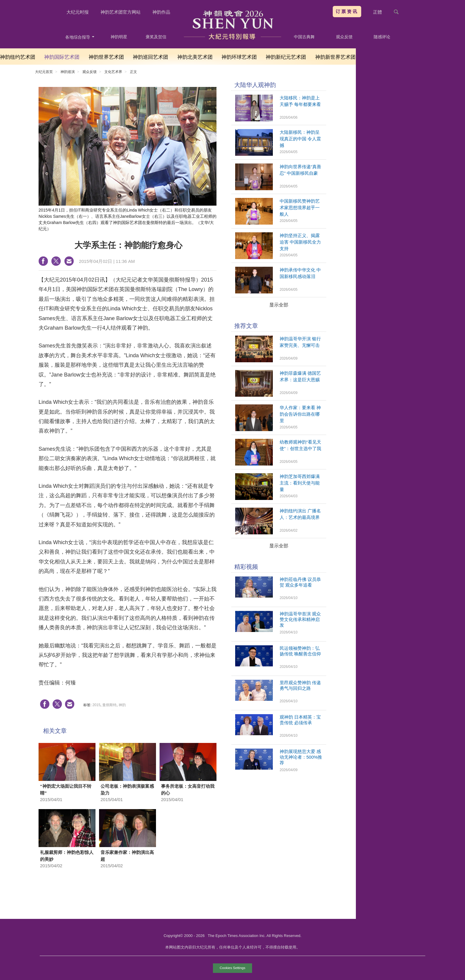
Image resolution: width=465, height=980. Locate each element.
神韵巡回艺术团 (151, 57)
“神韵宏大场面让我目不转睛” (66, 790)
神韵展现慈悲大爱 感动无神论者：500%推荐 (301, 757)
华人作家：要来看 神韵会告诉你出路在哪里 (300, 414)
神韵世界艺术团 (106, 57)
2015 (97, 705)
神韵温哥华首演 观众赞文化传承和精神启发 (300, 619)
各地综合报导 (80, 37)
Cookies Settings (232, 968)
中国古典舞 (304, 37)
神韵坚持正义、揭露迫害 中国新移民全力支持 (300, 242)
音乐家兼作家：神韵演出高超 (127, 856)
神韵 (122, 705)
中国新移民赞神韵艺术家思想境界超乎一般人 (300, 208)
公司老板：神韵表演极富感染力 (127, 790)
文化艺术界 (113, 72)
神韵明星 (119, 37)
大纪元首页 (44, 72)
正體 (378, 12)
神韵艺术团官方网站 (121, 12)
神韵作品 (161, 12)
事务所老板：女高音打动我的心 (188, 790)
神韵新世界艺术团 (335, 57)
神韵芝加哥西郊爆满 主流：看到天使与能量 (300, 483)
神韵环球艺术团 (239, 57)
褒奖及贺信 (156, 37)
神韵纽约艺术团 (18, 57)
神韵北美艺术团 (195, 57)
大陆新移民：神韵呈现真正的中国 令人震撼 (300, 139)
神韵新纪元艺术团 (286, 57)
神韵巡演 (68, 72)
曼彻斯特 (109, 705)
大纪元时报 (78, 12)
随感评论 (382, 37)
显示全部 (279, 305)
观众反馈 (344, 37)
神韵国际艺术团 (62, 57)
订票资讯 (347, 11)
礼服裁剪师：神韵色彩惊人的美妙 (67, 856)
